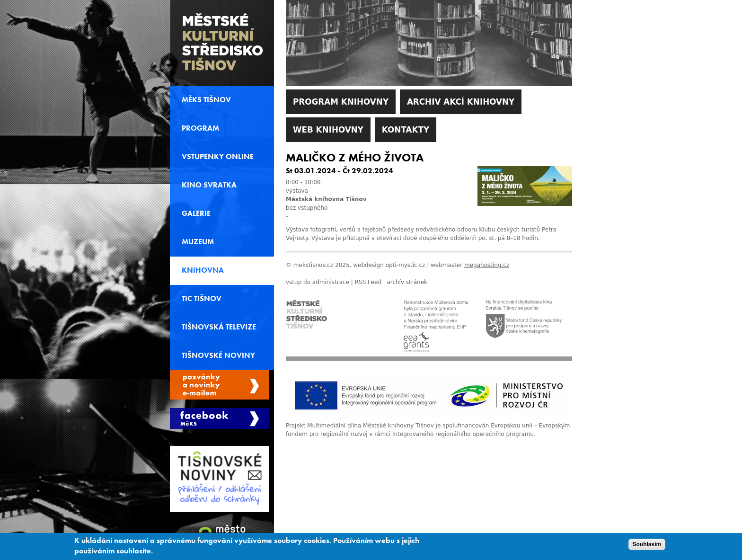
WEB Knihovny (328, 130)
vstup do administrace (318, 282)
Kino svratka (209, 185)
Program (200, 128)
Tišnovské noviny (218, 356)
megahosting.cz (487, 265)
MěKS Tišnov (206, 100)
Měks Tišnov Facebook (220, 418)
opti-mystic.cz (406, 265)
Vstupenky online (218, 157)
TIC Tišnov (202, 299)
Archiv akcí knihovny (461, 102)
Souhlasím (647, 546)
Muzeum (198, 242)
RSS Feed (368, 282)
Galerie (196, 213)
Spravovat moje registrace (220, 385)
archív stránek (407, 282)
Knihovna (203, 270)
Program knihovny (341, 102)
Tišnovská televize (219, 327)
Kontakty (406, 130)
